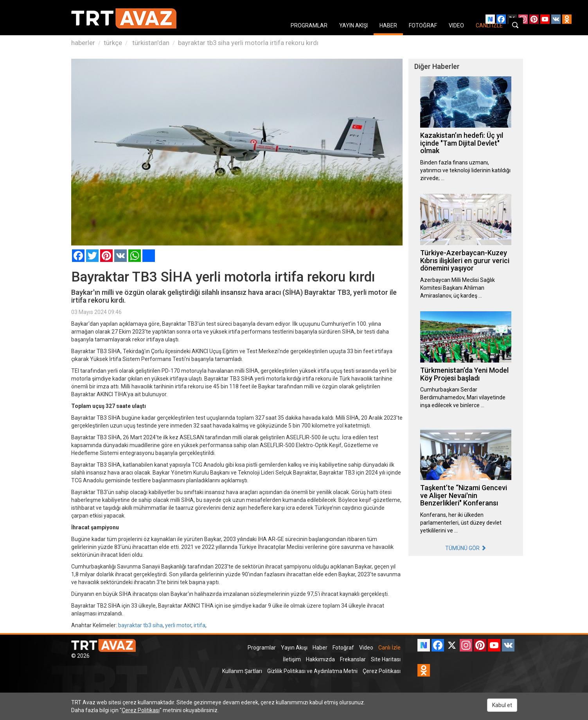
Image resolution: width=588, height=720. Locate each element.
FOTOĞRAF (423, 25)
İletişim (292, 659)
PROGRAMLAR (309, 25)
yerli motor (178, 625)
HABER (388, 25)
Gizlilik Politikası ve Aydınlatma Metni (312, 671)
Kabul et (502, 705)
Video (366, 648)
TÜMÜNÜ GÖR (466, 548)
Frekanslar (353, 659)
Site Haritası (386, 659)
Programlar (262, 648)
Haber (320, 648)
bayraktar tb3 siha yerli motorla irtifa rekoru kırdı (248, 43)
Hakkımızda (320, 659)
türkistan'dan (150, 43)
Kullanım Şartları (242, 671)
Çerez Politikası (382, 671)
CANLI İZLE (489, 25)
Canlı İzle (389, 648)
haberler (83, 43)
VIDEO (456, 25)
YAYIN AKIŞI (353, 25)
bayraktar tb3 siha (140, 625)
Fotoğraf (343, 648)
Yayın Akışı (294, 648)
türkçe (113, 43)
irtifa (200, 625)
